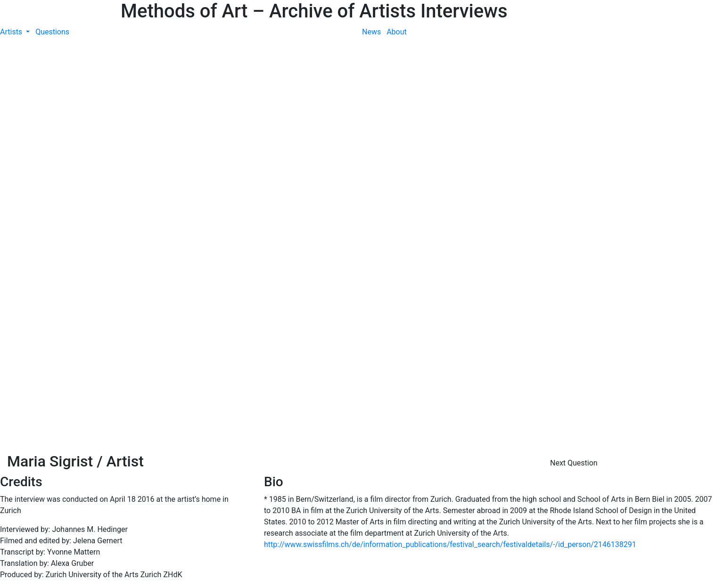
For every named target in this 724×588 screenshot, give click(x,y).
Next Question (575, 463)
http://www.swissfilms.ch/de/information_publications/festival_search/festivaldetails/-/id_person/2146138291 (450, 544)
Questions (52, 32)
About (397, 32)
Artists (12, 32)
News (371, 32)
